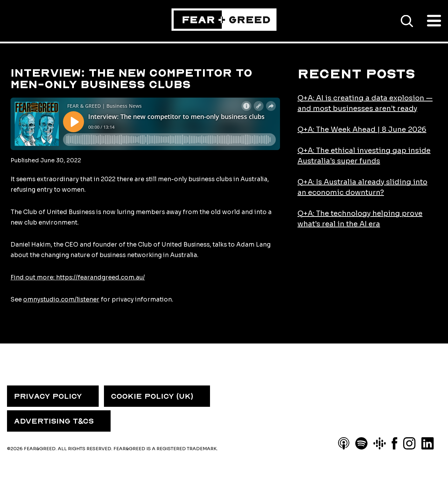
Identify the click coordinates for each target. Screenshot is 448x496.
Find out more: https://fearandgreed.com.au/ (78, 278)
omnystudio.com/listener (61, 300)
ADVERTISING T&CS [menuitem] (54, 421)
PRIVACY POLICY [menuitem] (48, 396)
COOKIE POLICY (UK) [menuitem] (152, 396)
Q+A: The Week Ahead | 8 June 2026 (362, 130)
